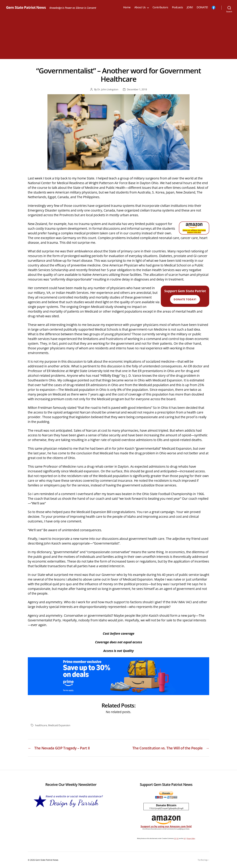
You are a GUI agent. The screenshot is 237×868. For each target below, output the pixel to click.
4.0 (185, 838)
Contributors (160, 7)
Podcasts (178, 7)
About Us (140, 7)
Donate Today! (185, 299)
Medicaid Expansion (59, 725)
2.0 (175, 838)
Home (127, 7)
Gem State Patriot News (26, 7)
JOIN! (190, 7)
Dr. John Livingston (108, 89)
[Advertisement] (118, 38)
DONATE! (202, 7)
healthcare (41, 725)
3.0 (177, 838)
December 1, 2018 (137, 89)
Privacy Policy (191, 838)
